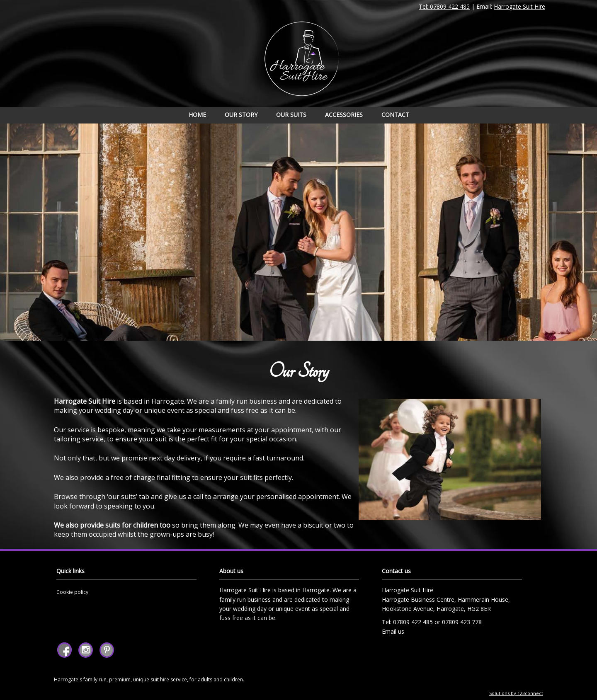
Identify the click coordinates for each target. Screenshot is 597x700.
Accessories (344, 115)
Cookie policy (72, 592)
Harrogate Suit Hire (519, 6)
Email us (393, 631)
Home (197, 115)
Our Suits (291, 115)
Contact (395, 115)
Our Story (241, 115)
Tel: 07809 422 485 (444, 6)
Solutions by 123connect (516, 693)
